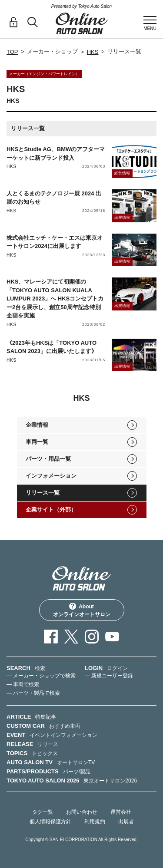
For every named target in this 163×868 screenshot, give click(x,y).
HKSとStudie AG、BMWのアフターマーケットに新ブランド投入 (56, 153)
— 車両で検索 (23, 684)
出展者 (126, 822)
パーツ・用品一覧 (48, 459)
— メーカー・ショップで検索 (41, 676)
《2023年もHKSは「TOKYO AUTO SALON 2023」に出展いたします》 (52, 347)
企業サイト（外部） (51, 510)
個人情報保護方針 (50, 822)
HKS (93, 52)
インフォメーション (51, 476)
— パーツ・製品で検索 (33, 693)
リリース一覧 (43, 493)
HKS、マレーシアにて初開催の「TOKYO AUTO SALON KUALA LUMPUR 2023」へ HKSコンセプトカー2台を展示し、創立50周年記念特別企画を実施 (55, 299)
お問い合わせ (82, 812)
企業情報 (37, 425)
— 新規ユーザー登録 (109, 676)
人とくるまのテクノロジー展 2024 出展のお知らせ (54, 198)
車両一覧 (37, 442)
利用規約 (95, 822)
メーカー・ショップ (52, 51)
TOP (12, 52)
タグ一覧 (43, 812)
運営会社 (121, 812)
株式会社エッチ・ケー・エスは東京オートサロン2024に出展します (55, 242)
